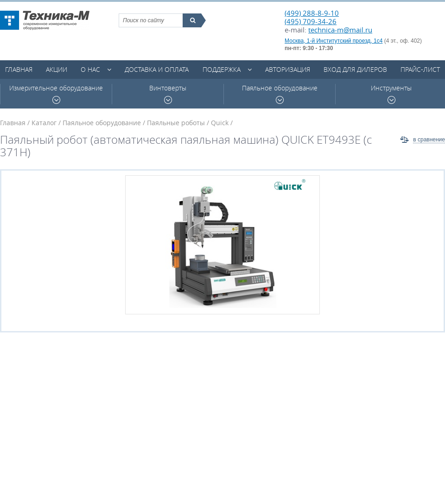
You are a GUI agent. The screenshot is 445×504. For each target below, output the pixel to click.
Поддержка (222, 69)
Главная (19, 69)
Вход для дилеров (355, 69)
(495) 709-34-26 (311, 21)
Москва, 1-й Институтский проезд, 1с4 (334, 41)
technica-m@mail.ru (340, 30)
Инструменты (391, 94)
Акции (57, 69)
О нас (90, 69)
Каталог (44, 123)
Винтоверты (168, 94)
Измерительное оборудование (56, 94)
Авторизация (288, 69)
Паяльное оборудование (280, 94)
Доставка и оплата (157, 69)
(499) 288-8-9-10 (312, 13)
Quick (220, 123)
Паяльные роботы (176, 123)
